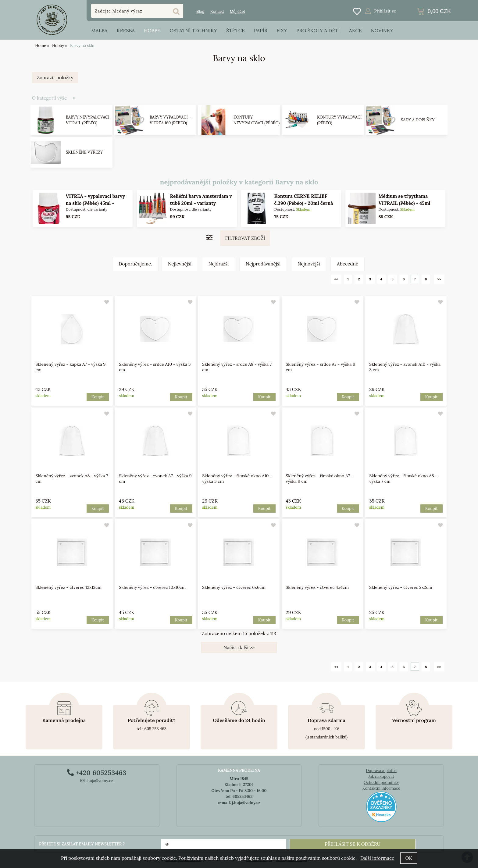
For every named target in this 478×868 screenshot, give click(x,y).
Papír (261, 30)
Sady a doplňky (418, 120)
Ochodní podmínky (381, 783)
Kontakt (217, 11)
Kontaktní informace (381, 788)
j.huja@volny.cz (97, 781)
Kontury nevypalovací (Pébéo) (257, 120)
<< (336, 279)
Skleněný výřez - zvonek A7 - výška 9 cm (155, 478)
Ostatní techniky (193, 30)
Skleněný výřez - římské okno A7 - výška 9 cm (319, 478)
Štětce (235, 30)
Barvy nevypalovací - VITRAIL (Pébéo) (89, 120)
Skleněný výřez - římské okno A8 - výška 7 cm (403, 478)
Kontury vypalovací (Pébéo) (339, 120)
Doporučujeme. (135, 264)
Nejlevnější (180, 264)
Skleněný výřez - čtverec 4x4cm (317, 587)
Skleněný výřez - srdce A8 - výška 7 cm (237, 367)
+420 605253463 (97, 773)
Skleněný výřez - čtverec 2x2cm (401, 587)
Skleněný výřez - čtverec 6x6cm (234, 587)
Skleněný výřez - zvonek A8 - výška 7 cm (72, 478)
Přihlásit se (385, 11)
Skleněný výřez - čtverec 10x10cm (152, 587)
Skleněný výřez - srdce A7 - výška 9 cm (320, 367)
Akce (355, 30)
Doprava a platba (381, 771)
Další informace (377, 858)
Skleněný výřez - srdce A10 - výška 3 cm (155, 367)
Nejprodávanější (263, 264)
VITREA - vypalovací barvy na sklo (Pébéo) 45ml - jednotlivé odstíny (95, 203)
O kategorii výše (50, 98)
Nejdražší (219, 264)
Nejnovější (309, 264)
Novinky (382, 30)
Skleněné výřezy (84, 152)
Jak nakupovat (381, 776)
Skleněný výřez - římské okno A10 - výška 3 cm (237, 478)
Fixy (282, 30)
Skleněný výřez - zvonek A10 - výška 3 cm (405, 367)
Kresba (126, 30)
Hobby (152, 30)
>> (439, 279)
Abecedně (348, 264)
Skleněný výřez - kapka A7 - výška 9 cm (70, 367)
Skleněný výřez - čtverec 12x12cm (68, 587)
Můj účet (237, 11)
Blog (200, 11)
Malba (99, 30)
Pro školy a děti (318, 30)
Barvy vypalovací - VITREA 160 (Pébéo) (170, 120)
